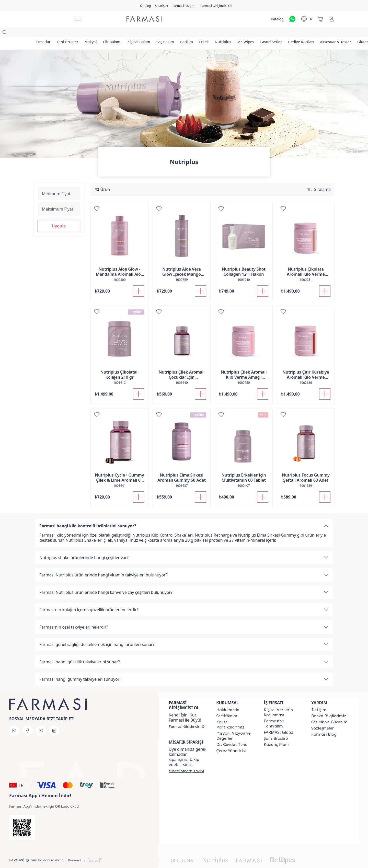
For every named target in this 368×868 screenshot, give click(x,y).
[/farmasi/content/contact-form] (319, 700)
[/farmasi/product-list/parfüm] (200, 33)
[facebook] (28, 720)
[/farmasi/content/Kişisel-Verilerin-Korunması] (283, 702)
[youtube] (41, 720)
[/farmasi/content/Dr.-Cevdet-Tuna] (232, 734)
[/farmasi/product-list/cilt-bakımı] (119, 33)
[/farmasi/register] (162, 5)
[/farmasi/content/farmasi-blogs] (324, 724)
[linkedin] (54, 720)
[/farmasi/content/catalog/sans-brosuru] (276, 728)
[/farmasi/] (51, 19)
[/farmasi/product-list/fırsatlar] (44, 33)
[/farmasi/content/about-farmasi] (283, 713)
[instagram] (14, 720)
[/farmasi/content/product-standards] (227, 706)
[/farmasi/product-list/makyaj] (96, 33)
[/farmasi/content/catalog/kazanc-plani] (276, 734)
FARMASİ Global (279, 722)
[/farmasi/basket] (320, 19)
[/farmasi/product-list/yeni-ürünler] (71, 33)
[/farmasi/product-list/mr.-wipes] (265, 33)
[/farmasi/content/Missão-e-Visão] (235, 726)
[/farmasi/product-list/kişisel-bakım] (148, 33)
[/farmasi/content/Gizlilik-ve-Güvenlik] (329, 712)
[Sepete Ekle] (139, 281)
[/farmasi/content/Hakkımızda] (228, 700)
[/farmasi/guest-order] (186, 761)
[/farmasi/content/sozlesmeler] (323, 718)
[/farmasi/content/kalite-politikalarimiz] (235, 714)
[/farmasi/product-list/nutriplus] (241, 33)
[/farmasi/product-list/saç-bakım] (176, 33)
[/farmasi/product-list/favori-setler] (293, 33)
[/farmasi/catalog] (145, 5)
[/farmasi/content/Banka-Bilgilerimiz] (329, 706)
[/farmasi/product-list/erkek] (220, 33)
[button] (59, 216)
